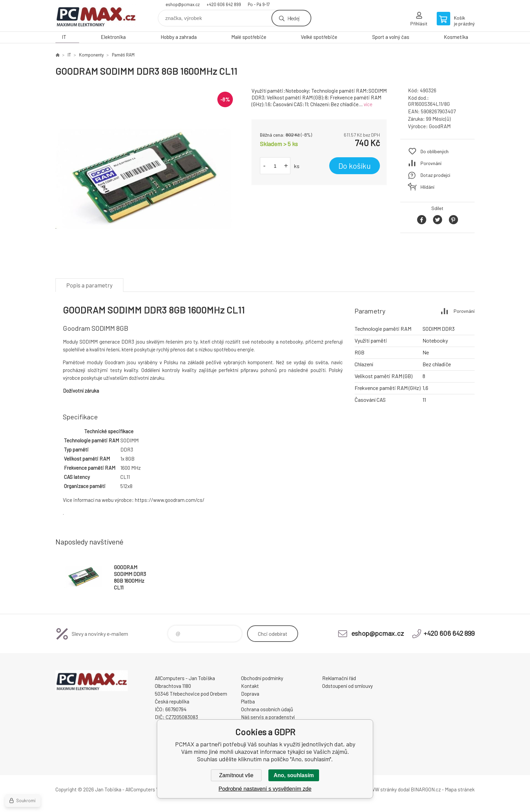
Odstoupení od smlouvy (347, 686)
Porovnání (431, 163)
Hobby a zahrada (179, 37)
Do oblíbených (435, 151)
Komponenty (91, 55)
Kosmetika (456, 37)
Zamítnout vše (236, 775)
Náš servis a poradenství (268, 717)
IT (64, 37)
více (368, 104)
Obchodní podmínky (262, 678)
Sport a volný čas (391, 37)
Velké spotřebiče (319, 37)
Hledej (293, 18)
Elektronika (113, 37)
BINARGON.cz (426, 789)
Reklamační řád (339, 678)
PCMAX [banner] (96, 16)
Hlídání (427, 187)
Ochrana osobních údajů (267, 709)
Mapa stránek (460, 789)
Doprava (250, 694)
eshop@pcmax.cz (183, 4)
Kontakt (250, 686)
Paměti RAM (123, 55)
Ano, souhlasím (294, 775)
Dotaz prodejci (435, 175)
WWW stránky (381, 789)
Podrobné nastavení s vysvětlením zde (265, 789)
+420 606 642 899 (224, 4)
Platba (248, 701)
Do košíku (355, 166)
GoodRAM (440, 126)
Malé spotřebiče (249, 37)
